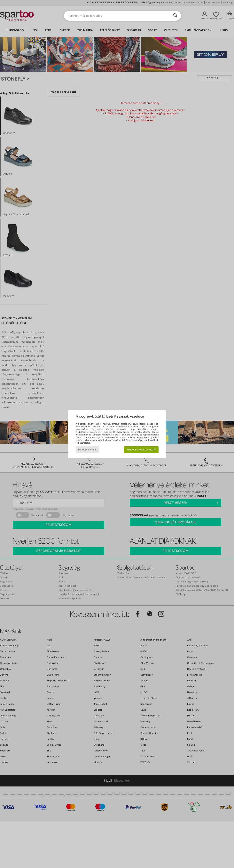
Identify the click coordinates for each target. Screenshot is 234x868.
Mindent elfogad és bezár (141, 450)
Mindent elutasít (87, 450)
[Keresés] (175, 16)
